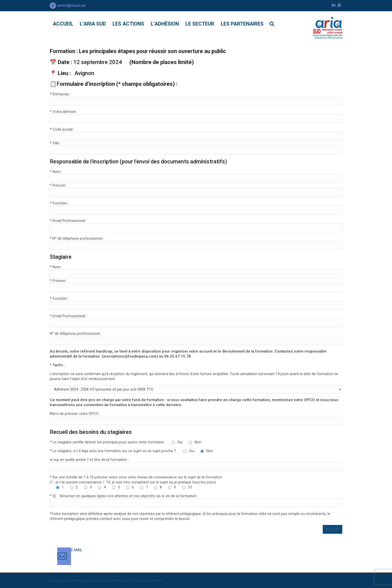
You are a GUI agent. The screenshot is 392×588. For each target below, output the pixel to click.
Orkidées (116, 580)
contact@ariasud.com (68, 6)
